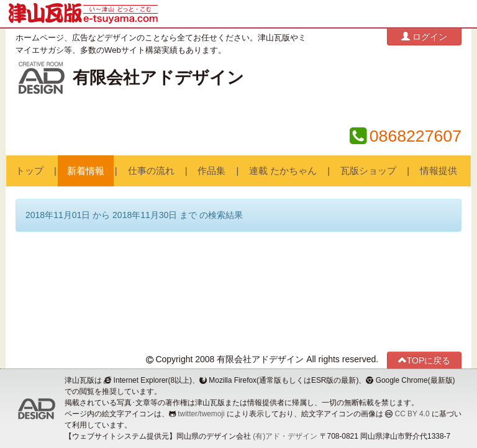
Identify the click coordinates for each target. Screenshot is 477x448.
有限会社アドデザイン (158, 78)
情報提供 (438, 171)
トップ (30, 171)
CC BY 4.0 (412, 414)
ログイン (424, 36)
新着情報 (86, 171)
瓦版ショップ (368, 171)
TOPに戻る (425, 360)
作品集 (211, 171)
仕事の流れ (151, 171)
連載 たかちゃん (283, 171)
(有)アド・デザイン (285, 436)
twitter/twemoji (201, 414)
